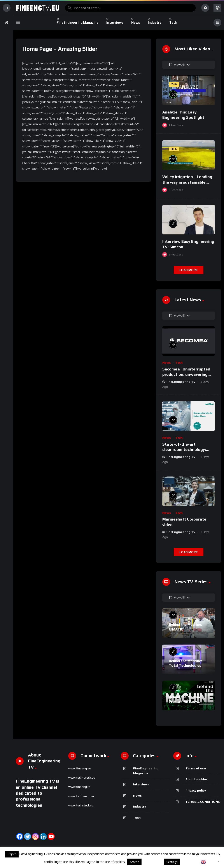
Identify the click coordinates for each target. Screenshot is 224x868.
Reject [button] (12, 854)
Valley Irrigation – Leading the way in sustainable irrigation (187, 182)
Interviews (141, 784)
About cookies (197, 779)
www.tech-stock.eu (82, 778)
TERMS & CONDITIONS (203, 802)
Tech (179, 363)
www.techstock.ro (81, 805)
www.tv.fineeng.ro (81, 796)
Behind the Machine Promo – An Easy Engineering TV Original (188, 702)
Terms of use (196, 768)
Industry (140, 806)
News (167, 363)
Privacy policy (196, 790)
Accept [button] (134, 862)
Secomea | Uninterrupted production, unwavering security (186, 374)
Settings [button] (172, 862)
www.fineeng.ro (79, 787)
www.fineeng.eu (80, 768)
